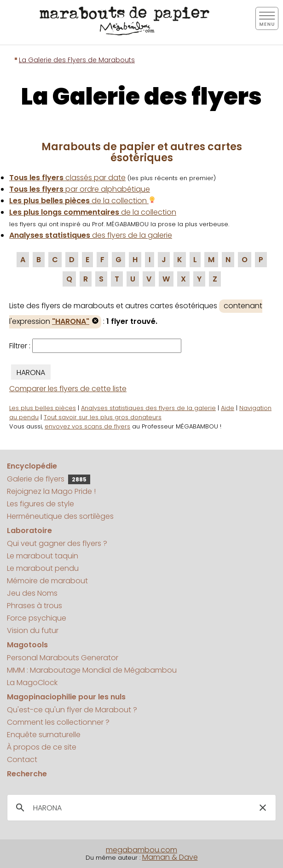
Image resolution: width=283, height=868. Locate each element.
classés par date (67, 178)
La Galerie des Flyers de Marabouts (77, 60)
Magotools (27, 645)
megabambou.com (141, 850)
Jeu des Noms (32, 593)
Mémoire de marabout (47, 581)
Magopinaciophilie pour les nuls (66, 697)
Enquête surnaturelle (44, 735)
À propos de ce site (42, 747)
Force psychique (37, 618)
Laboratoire (29, 531)
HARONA (31, 372)
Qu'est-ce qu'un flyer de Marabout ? (72, 710)
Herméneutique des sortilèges (60, 516)
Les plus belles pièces (43, 408)
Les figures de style (40, 504)
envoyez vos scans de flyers (87, 426)
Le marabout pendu (43, 568)
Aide (228, 408)
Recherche (27, 774)
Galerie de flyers (49, 479)
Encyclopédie (32, 466)
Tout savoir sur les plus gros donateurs (103, 417)
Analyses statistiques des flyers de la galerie (148, 408)
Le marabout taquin (43, 556)
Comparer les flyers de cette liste (68, 389)
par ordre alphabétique (80, 189)
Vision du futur (33, 630)
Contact (22, 759)
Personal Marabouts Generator (63, 658)
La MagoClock (32, 683)
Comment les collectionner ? (58, 722)
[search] (140, 808)
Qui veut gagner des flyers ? (57, 543)
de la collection (82, 201)
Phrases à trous (35, 606)
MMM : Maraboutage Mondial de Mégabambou (92, 670)
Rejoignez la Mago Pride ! (51, 491)
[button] (263, 808)
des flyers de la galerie (91, 235)
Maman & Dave (170, 857)
